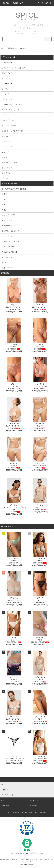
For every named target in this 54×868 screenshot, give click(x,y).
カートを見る (5, 805)
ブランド (7, 3)
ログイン (4, 800)
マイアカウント (33, 800)
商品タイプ (18, 3)
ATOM (44, 812)
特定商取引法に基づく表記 (30, 812)
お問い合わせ (32, 805)
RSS (40, 812)
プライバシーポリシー (14, 812)
